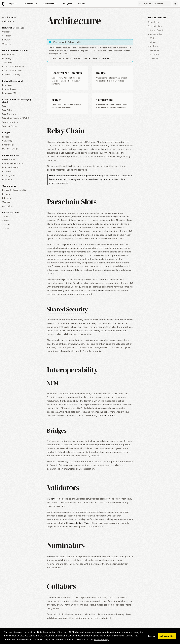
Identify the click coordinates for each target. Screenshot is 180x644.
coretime (99, 290)
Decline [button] (152, 636)
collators (95, 456)
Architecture (50, 4)
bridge (64, 441)
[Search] (154, 4)
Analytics (67, 4)
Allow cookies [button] (167, 636)
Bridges (57, 430)
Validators (52, 499)
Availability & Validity (81, 523)
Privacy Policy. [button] (102, 640)
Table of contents (157, 18)
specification (109, 415)
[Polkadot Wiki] (4, 4)
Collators (52, 597)
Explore (13, 4)
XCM (53, 383)
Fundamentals (30, 4)
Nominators (53, 557)
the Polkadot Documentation (100, 58)
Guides (82, 4)
